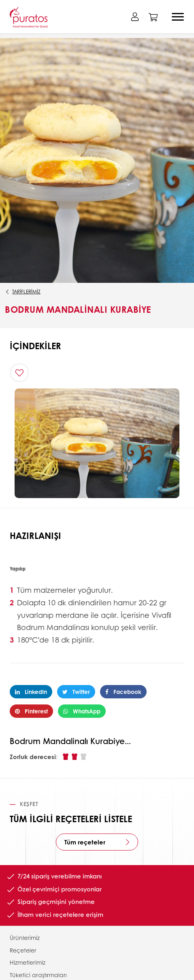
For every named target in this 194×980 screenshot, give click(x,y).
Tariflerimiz (26, 292)
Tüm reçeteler (85, 842)
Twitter (76, 692)
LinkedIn (31, 692)
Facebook (123, 692)
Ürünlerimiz (25, 938)
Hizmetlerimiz (28, 962)
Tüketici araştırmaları (38, 975)
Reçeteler (23, 950)
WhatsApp (82, 711)
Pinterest (31, 711)
